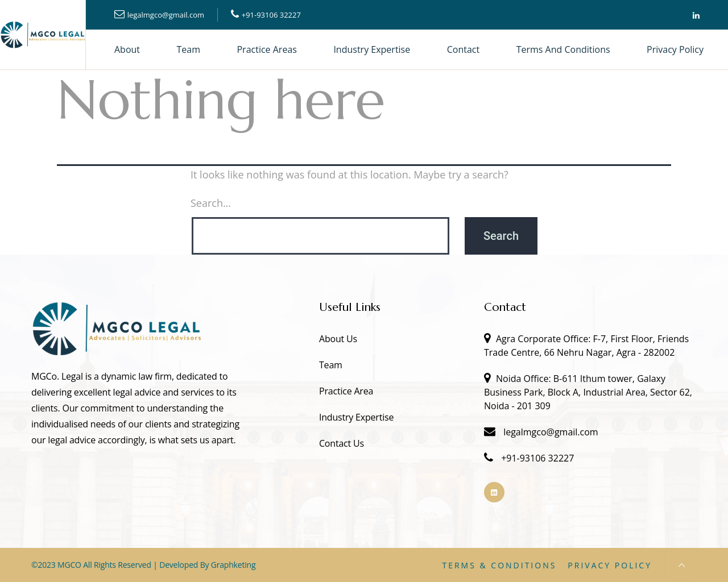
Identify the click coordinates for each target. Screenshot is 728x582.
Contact (463, 49)
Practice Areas (266, 49)
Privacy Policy (675, 49)
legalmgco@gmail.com (166, 15)
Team (189, 49)
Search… (211, 203)
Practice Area (346, 391)
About (127, 49)
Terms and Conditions (563, 49)
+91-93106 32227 (271, 15)
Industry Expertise (372, 49)
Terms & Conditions (499, 565)
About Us (338, 339)
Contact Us (342, 443)
